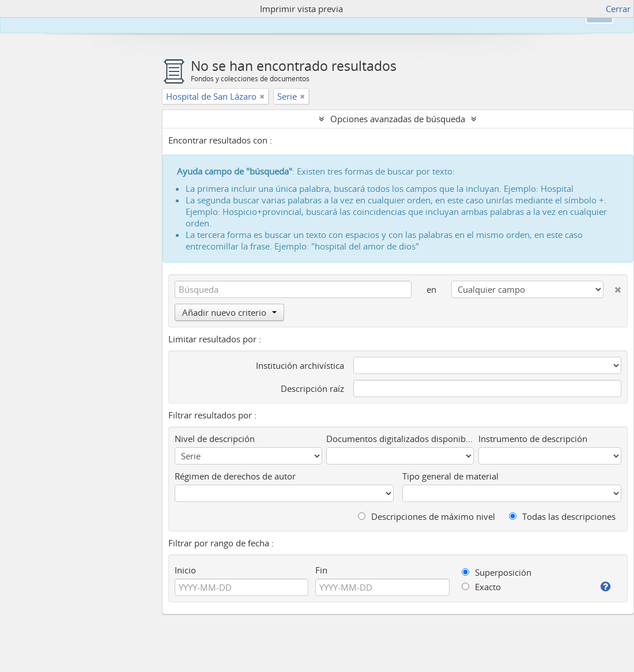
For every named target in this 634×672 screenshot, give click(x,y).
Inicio (185, 570)
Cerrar (618, 9)
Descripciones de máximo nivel (427, 516)
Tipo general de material (450, 476)
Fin (321, 570)
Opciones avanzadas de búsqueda (398, 119)
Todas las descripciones (562, 516)
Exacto (481, 587)
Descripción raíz (312, 388)
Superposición (497, 572)
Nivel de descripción (215, 439)
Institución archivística (300, 365)
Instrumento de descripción (533, 439)
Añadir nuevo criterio (229, 312)
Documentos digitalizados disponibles (400, 439)
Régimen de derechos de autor (235, 476)
